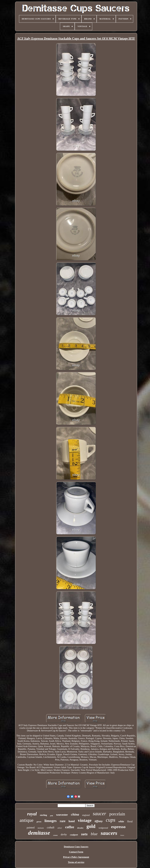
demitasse (39, 833)
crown (55, 835)
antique (27, 820)
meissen (41, 828)
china (75, 814)
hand (72, 821)
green (39, 822)
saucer (99, 814)
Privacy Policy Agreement (76, 857)
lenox (122, 835)
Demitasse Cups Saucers (76, 847)
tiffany (99, 821)
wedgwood (103, 828)
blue (94, 834)
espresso (118, 827)
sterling (43, 815)
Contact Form (76, 852)
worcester (62, 815)
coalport (74, 835)
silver (60, 828)
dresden (80, 828)
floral (130, 821)
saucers (109, 833)
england (86, 815)
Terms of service (76, 862)
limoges (50, 821)
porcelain (117, 814)
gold (91, 826)
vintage (85, 820)
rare (63, 821)
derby (64, 834)
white (121, 821)
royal (32, 814)
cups (111, 820)
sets (84, 834)
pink (51, 816)
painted (31, 828)
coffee (70, 827)
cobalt (51, 827)
